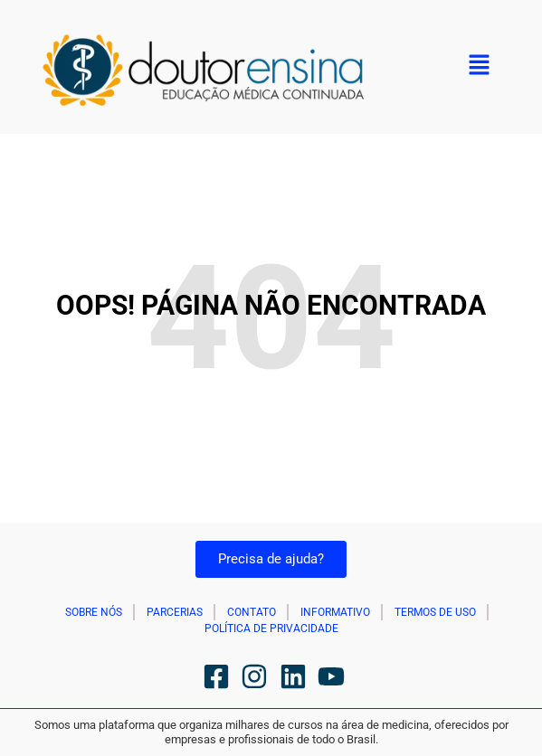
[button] (479, 67)
